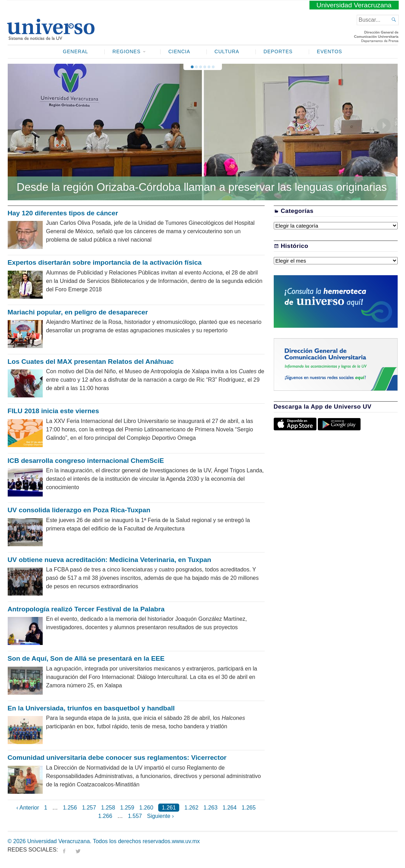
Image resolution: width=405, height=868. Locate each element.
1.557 (135, 816)
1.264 (230, 808)
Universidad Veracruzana (354, 5)
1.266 (105, 816)
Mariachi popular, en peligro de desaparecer (78, 312)
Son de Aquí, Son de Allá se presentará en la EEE (86, 658)
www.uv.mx (186, 841)
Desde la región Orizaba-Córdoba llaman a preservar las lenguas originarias (202, 187)
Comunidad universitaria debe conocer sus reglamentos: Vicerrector (117, 758)
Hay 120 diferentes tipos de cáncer (63, 213)
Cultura (227, 52)
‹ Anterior (28, 808)
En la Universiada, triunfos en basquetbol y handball (91, 708)
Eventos (329, 52)
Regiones (126, 52)
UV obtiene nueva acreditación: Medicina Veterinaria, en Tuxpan (110, 560)
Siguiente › (160, 816)
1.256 (70, 808)
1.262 (191, 808)
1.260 (146, 808)
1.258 (108, 808)
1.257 (89, 808)
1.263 (210, 808)
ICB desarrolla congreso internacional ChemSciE (86, 461)
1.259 (127, 808)
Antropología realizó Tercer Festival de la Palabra (86, 609)
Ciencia (179, 52)
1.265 (249, 808)
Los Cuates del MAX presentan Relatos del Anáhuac (91, 362)
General (76, 52)
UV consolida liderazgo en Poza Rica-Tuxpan (79, 510)
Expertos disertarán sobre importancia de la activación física (105, 262)
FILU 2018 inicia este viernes (53, 411)
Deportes (278, 52)
